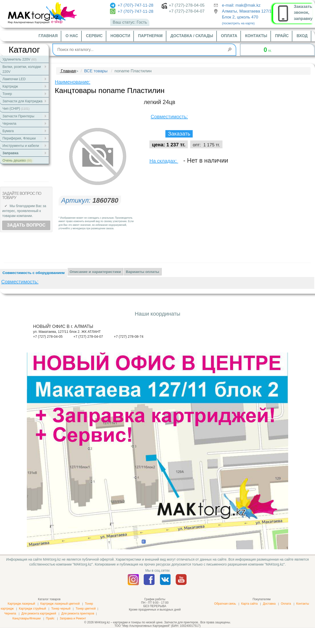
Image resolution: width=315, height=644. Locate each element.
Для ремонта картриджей (39, 613)
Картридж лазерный (21, 604)
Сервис (94, 36)
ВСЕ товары (96, 71)
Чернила (10, 613)
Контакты (256, 36)
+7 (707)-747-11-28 (132, 5)
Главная (48, 36)
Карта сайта (249, 604)
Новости (120, 36)
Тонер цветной (86, 609)
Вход (302, 36)
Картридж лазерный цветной (60, 604)
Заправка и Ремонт (73, 618)
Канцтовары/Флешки (26, 618)
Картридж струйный (32, 609)
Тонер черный (61, 609)
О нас (72, 36)
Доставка (269, 604)
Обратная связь (225, 604)
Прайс (282, 36)
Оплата (229, 36)
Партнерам (150, 36)
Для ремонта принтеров (78, 613)
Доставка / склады (192, 36)
